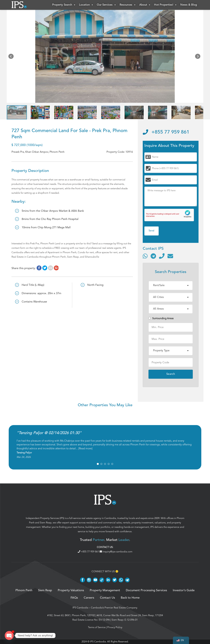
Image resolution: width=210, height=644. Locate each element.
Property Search (64, 5)
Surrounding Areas (161, 318)
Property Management (105, 590)
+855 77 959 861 (166, 132)
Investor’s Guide (184, 590)
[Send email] (170, 256)
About (145, 5)
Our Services (107, 5)
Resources (128, 5)
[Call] (162, 256)
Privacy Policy (115, 627)
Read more (85, 449)
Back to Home (130, 598)
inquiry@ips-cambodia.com (116, 552)
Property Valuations (71, 590)
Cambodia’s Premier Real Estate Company (114, 608)
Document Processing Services (146, 590)
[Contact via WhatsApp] (145, 256)
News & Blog (189, 5)
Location (86, 5)
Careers (89, 598)
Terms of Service (97, 627)
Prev (12, 57)
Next (198, 57)
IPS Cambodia (80, 608)
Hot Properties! (166, 5)
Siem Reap (46, 523)
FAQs (74, 598)
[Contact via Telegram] (153, 256)
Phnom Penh (24, 590)
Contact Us (107, 598)
